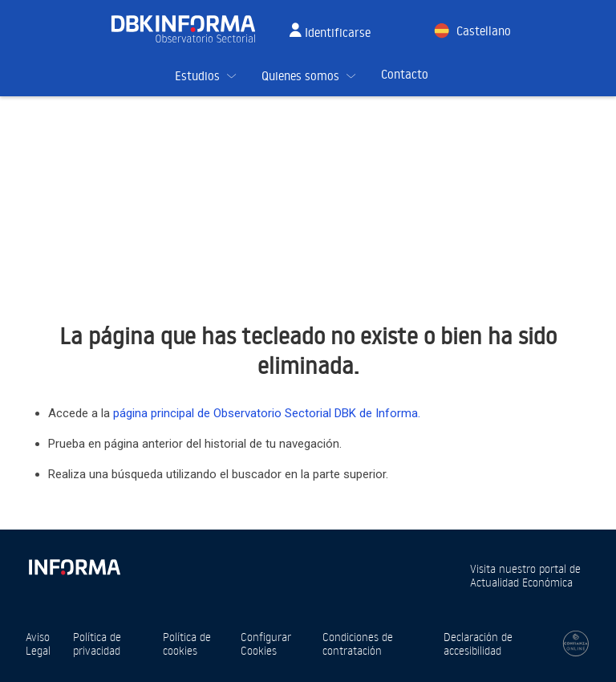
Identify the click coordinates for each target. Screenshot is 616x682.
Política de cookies (187, 643)
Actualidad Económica (521, 582)
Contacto (405, 74)
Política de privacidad (97, 643)
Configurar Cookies (266, 643)
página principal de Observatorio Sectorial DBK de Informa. (267, 413)
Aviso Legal (38, 643)
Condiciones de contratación (358, 643)
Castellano (484, 31)
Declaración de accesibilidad (478, 643)
